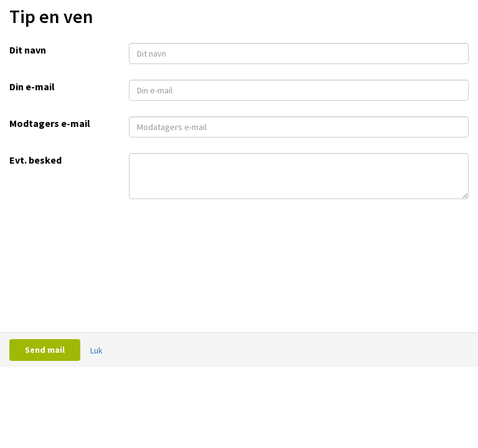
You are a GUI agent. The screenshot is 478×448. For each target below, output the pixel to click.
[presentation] (223, 233)
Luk (96, 350)
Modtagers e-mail (50, 123)
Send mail (45, 350)
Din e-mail (32, 86)
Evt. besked (35, 160)
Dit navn (28, 50)
